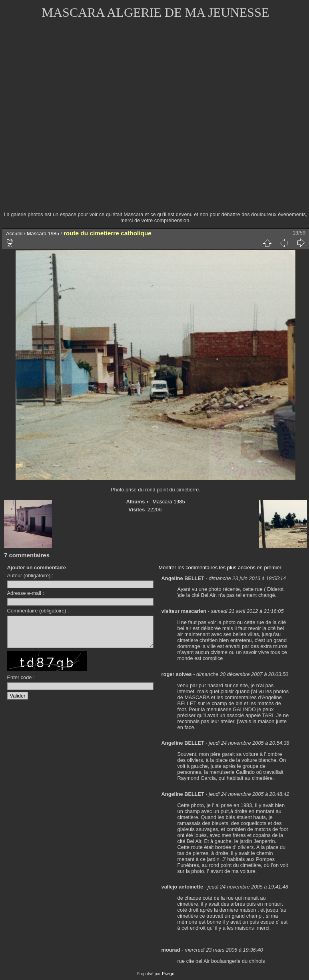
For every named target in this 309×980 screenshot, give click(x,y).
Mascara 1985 (43, 234)
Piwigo (168, 974)
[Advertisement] (85, 120)
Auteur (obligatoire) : (30, 575)
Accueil (14, 234)
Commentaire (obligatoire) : (38, 611)
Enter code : (21, 683)
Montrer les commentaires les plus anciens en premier (220, 568)
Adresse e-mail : (26, 593)
